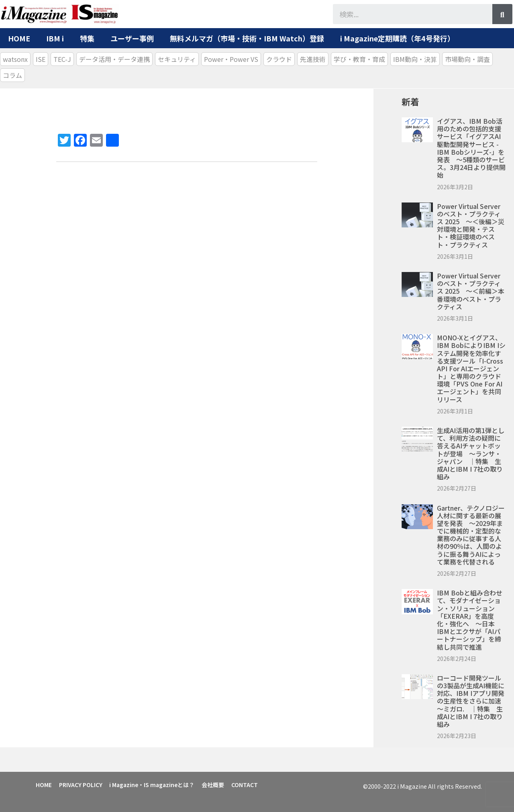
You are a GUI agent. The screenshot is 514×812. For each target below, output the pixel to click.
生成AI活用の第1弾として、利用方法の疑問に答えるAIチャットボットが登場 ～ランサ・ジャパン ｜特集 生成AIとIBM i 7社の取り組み (471, 453)
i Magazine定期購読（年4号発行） (397, 38)
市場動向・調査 (467, 59)
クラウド (279, 59)
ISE (41, 59)
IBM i (55, 38)
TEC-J (62, 59)
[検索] (502, 14)
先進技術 (313, 59)
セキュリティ (177, 59)
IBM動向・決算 (415, 59)
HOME (19, 38)
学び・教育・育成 (359, 59)
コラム (12, 75)
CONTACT (252, 784)
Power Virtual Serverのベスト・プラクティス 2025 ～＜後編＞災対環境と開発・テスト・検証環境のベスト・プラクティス (471, 225)
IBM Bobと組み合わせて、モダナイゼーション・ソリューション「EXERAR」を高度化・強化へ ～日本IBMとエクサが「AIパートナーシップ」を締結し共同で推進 (470, 620)
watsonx (15, 59)
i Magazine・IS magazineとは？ (156, 784)
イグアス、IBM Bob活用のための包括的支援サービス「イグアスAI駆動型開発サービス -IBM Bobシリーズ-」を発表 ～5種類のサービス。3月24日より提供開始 (471, 148)
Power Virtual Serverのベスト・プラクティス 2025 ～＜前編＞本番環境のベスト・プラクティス (471, 291)
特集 (87, 38)
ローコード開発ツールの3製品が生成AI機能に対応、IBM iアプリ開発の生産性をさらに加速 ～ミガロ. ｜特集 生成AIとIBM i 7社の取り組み (472, 701)
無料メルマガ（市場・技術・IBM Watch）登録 (247, 38)
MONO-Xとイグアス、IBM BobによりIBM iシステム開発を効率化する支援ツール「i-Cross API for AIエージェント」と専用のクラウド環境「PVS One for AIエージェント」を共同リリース (471, 368)
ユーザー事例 (132, 38)
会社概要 (219, 784)
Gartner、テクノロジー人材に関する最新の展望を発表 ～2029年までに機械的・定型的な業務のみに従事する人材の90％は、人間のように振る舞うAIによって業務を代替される (471, 535)
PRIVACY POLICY (83, 784)
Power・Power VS (231, 59)
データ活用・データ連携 (114, 59)
